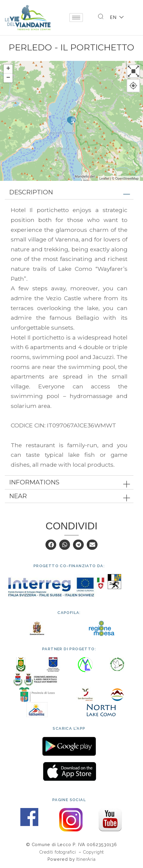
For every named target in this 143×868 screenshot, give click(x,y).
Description (31, 192)
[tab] (69, 192)
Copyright (93, 852)
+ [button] (8, 69)
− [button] (8, 78)
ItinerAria (86, 859)
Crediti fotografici (58, 852)
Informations (34, 482)
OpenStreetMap (127, 178)
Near (18, 496)
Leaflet (104, 178)
